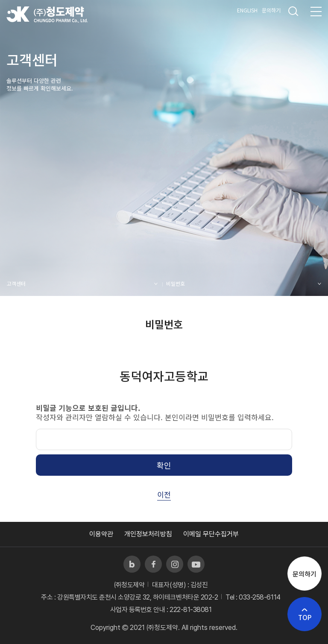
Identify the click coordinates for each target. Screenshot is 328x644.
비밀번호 (176, 283)
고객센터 (16, 283)
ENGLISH (247, 10)
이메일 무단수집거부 (211, 534)
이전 (164, 494)
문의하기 (271, 10)
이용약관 (101, 534)
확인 (164, 465)
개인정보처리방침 (148, 534)
